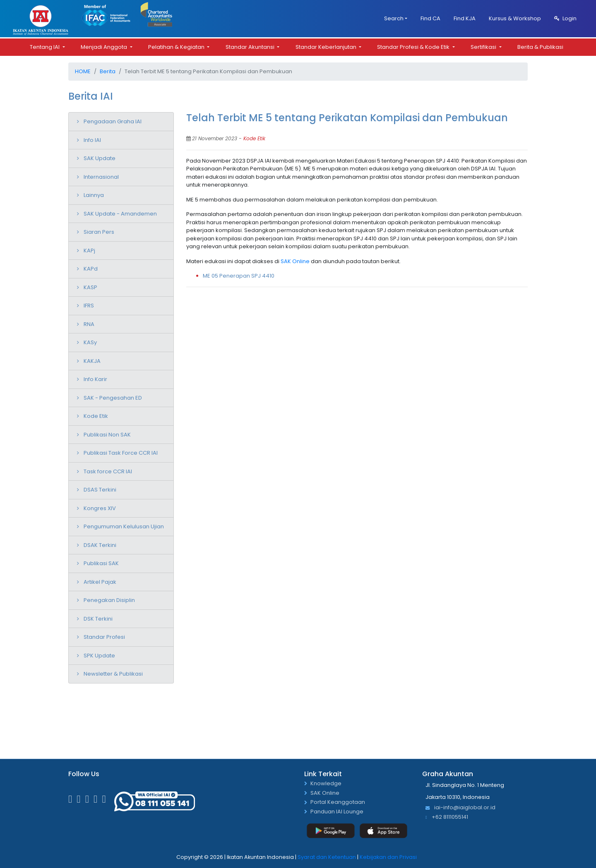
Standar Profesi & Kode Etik (414, 47)
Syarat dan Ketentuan (327, 857)
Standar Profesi (104, 637)
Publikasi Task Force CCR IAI (121, 453)
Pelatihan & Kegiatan (177, 47)
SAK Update (100, 158)
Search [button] (394, 18)
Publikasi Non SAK (107, 435)
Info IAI (92, 140)
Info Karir (95, 379)
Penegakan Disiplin (109, 600)
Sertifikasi (484, 47)
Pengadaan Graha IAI (113, 121)
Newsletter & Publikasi (113, 674)
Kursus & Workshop (515, 18)
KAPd (91, 269)
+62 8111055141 (447, 817)
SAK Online (295, 261)
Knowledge (326, 784)
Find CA (430, 18)
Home (83, 71)
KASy (90, 342)
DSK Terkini (98, 619)
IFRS (89, 306)
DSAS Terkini (100, 490)
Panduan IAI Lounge (337, 812)
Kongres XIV (100, 508)
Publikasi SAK (101, 563)
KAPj (89, 251)
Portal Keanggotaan (338, 802)
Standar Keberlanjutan (327, 47)
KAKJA (92, 361)
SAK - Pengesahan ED (113, 398)
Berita (108, 71)
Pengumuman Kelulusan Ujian (124, 526)
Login (565, 18)
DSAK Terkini (100, 545)
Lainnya (94, 195)
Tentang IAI (45, 47)
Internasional (101, 177)
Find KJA (465, 18)
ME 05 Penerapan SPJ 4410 (239, 276)
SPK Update (99, 656)
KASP (90, 287)
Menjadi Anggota (105, 47)
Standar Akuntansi (251, 47)
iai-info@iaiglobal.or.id (460, 808)
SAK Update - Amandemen (120, 214)
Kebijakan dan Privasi (388, 857)
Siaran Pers (99, 232)
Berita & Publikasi (540, 47)
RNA (89, 324)
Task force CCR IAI (108, 471)
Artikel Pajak (100, 582)
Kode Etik (96, 416)
